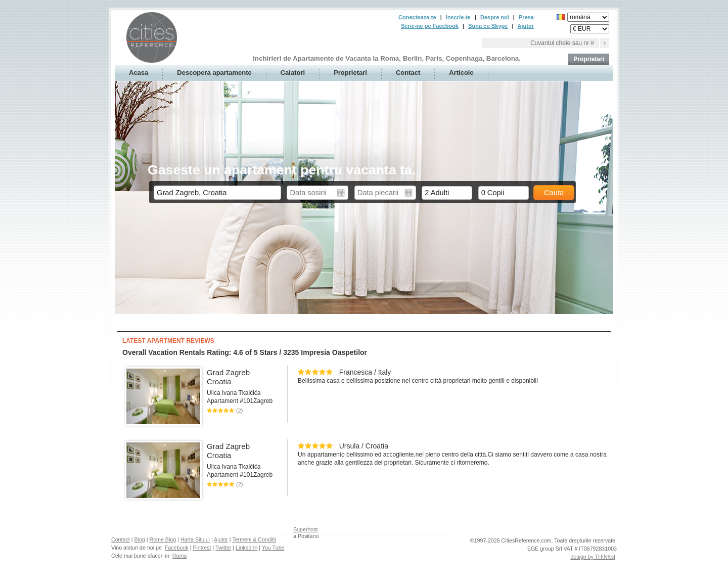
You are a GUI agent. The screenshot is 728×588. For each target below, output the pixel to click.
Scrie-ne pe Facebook (430, 26)
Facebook (177, 548)
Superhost (306, 529)
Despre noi (495, 17)
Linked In (246, 548)
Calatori (293, 73)
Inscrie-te (458, 17)
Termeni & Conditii (254, 539)
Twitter (223, 548)
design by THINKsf (593, 557)
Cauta (554, 193)
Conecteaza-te (417, 17)
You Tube (273, 548)
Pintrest (202, 548)
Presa (526, 17)
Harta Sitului (195, 539)
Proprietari (589, 59)
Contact (408, 73)
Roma (179, 556)
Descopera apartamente (214, 73)
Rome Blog (163, 539)
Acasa (139, 73)
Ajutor (526, 26)
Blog (139, 539)
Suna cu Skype (488, 26)
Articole (461, 73)
